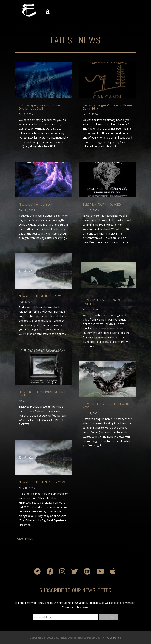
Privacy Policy (112, 638)
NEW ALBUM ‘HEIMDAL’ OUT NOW (40, 296)
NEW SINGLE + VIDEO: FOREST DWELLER (102, 302)
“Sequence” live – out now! (35, 204)
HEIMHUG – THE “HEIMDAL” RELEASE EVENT (43, 394)
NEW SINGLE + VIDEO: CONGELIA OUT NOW (106, 406)
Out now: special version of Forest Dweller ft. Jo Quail (40, 107)
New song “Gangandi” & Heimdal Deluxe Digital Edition (107, 107)
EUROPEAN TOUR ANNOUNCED (102, 204)
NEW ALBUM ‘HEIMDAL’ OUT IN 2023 (42, 482)
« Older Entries (24, 539)
